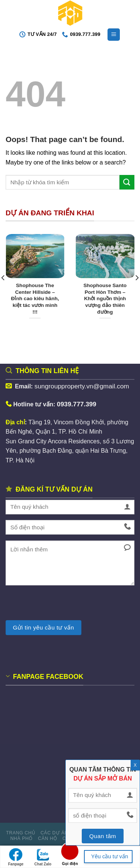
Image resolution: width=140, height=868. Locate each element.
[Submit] (127, 182)
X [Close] (135, 765)
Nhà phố (21, 838)
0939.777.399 (77, 404)
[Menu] (114, 35)
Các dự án (54, 833)
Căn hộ (48, 838)
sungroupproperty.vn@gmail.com (83, 386)
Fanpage (16, 857)
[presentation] (62, 606)
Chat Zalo (43, 857)
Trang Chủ (21, 833)
